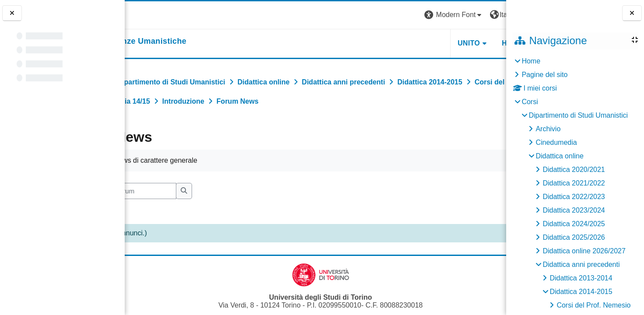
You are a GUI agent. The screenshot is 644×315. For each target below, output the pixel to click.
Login (491, 15)
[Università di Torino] (152, 15)
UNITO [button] (398, 43)
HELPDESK (451, 43)
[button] (384, 15)
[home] (187, 42)
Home (531, 61)
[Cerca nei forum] (189, 191)
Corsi (530, 102)
